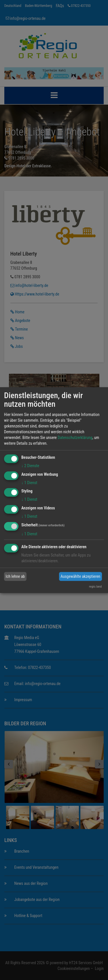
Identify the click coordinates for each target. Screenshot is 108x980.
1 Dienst (29, 482)
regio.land (95, 587)
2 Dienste (30, 466)
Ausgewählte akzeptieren (80, 576)
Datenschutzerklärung (75, 438)
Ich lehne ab (15, 576)
